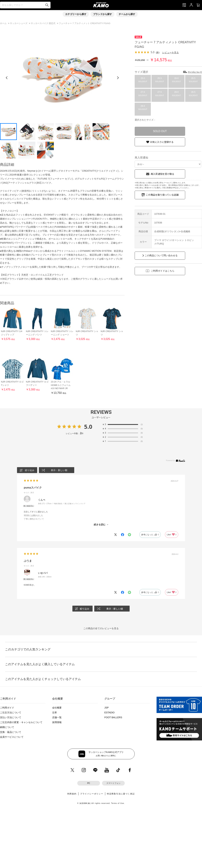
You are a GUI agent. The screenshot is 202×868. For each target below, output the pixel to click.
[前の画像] (7, 78)
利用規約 (72, 794)
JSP (107, 708)
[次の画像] (118, 78)
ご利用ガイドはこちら (163, 271)
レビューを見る (171, 52)
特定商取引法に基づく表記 (121, 794)
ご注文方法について (11, 713)
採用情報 (57, 722)
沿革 (55, 713)
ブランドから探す (103, 14)
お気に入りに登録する (162, 142)
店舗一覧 (57, 717)
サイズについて (195, 72)
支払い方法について (11, 717)
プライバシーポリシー (92, 794)
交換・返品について (11, 732)
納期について (7, 727)
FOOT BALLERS (113, 717)
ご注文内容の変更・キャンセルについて (21, 722)
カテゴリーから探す (76, 14)
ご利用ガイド (7, 708)
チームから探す (127, 14)
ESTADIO (109, 713)
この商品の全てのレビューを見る (101, 628)
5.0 (88, 427)
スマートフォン (113, 783)
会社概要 (57, 708)
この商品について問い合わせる (161, 255)
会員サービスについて (12, 737)
